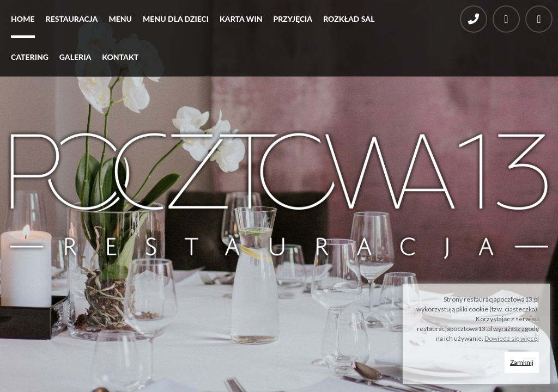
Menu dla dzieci (176, 19)
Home (23, 19)
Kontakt (120, 57)
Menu (120, 19)
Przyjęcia (293, 19)
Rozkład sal (349, 19)
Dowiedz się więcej (512, 338)
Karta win (241, 19)
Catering (30, 57)
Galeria (75, 57)
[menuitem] (23, 22)
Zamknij (522, 362)
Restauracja (72, 19)
